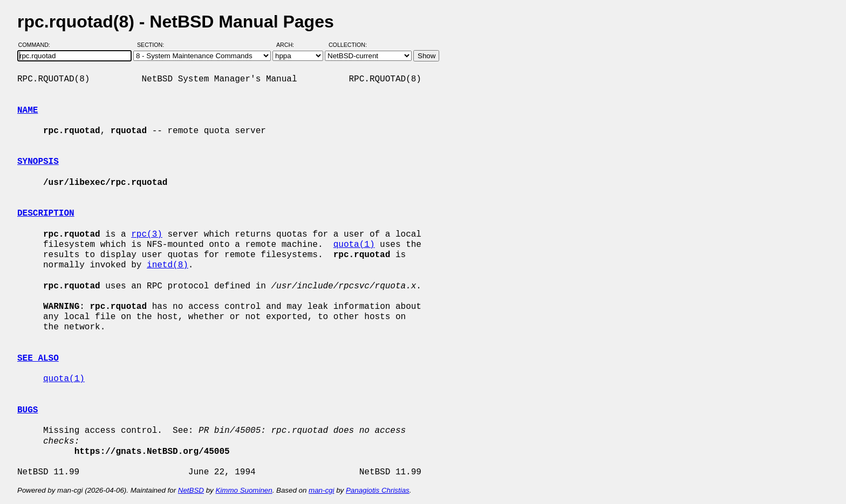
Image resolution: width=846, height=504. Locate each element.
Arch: (290, 45)
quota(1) (354, 245)
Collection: (348, 45)
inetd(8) (168, 265)
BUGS (28, 410)
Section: (153, 45)
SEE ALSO (38, 358)
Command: (37, 45)
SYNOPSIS (38, 162)
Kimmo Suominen (244, 490)
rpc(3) (147, 234)
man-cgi (321, 490)
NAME (28, 111)
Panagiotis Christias (378, 490)
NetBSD (191, 490)
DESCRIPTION (46, 213)
